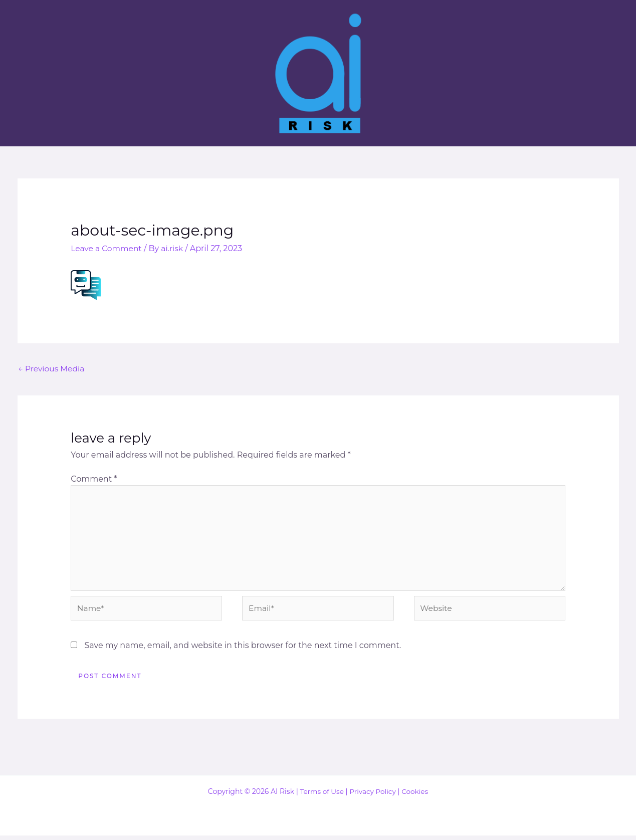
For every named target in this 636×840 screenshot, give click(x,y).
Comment (94, 479)
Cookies (416, 796)
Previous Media (53, 368)
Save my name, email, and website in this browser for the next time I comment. (243, 650)
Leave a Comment (107, 248)
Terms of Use (321, 796)
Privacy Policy (373, 796)
